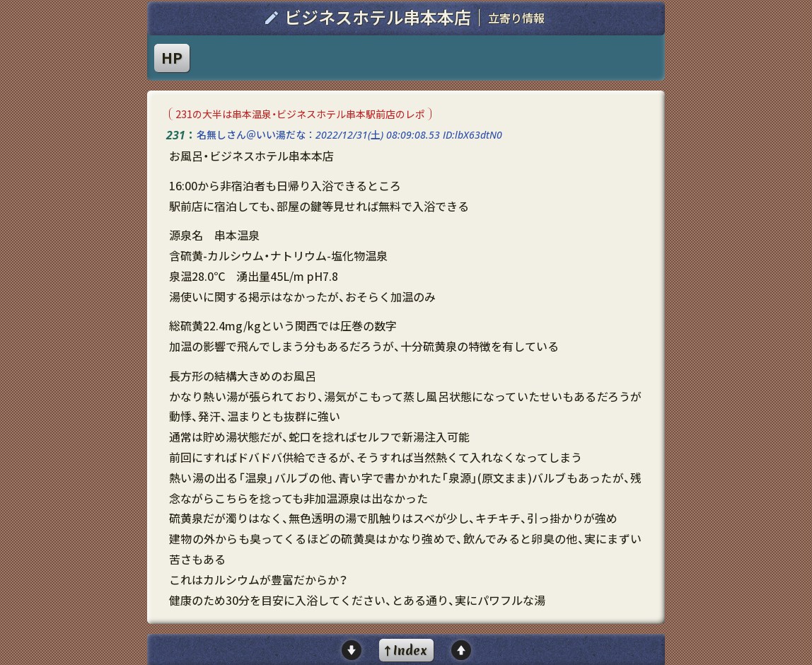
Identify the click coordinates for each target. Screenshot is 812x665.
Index (410, 650)
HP (172, 58)
